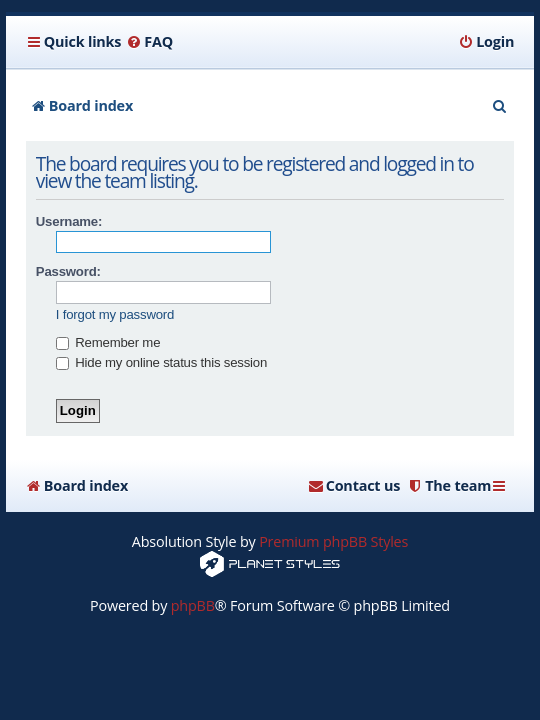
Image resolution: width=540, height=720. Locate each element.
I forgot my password (115, 314)
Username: (69, 221)
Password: (68, 271)
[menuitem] (149, 42)
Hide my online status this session (161, 362)
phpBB (193, 605)
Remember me (108, 342)
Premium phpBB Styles (333, 541)
